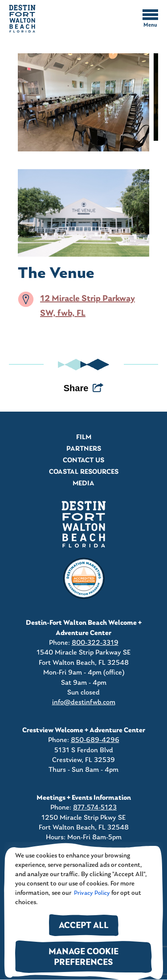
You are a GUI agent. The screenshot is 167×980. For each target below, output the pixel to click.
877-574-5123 (95, 808)
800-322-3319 (95, 643)
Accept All (84, 926)
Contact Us (83, 460)
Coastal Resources (84, 472)
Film (84, 437)
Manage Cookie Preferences (83, 958)
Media (83, 484)
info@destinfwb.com (84, 702)
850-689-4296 (95, 740)
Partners (84, 449)
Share (76, 388)
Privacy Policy (91, 893)
